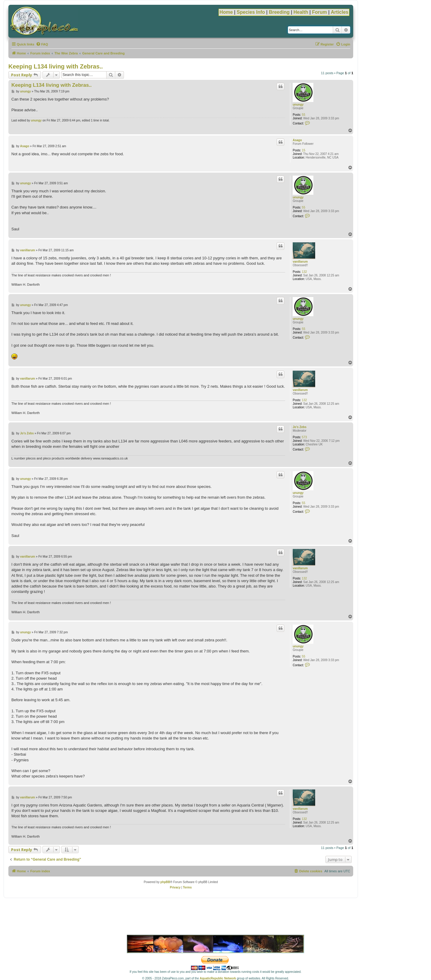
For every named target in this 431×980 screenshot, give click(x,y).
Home (226, 12)
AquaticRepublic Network (218, 978)
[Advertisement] (215, 918)
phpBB (165, 882)
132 (305, 272)
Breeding (279, 12)
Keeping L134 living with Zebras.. (56, 66)
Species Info (251, 12)
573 (305, 437)
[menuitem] (42, 44)
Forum (319, 12)
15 (304, 150)
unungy (298, 105)
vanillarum (300, 262)
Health (301, 12)
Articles (340, 12)
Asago (297, 140)
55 (304, 115)
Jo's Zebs (300, 427)
